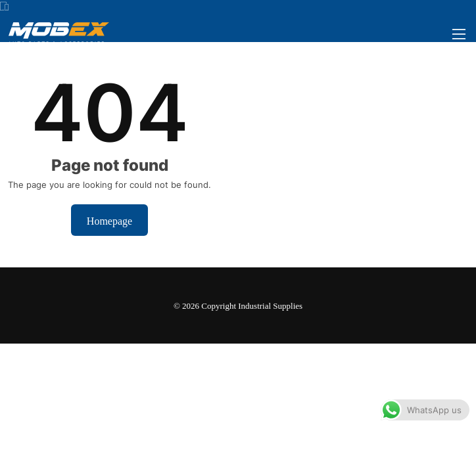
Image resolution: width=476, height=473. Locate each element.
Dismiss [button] (278, 451)
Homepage (109, 220)
